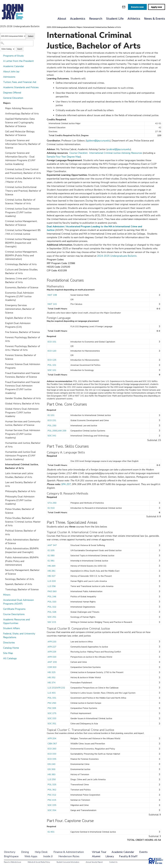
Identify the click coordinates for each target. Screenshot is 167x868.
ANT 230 (52, 662)
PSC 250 (52, 703)
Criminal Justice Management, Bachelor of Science (21, 223)
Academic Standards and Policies (21, 87)
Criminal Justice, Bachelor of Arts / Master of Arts (23, 180)
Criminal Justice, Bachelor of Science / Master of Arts (20, 202)
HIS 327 (52, 576)
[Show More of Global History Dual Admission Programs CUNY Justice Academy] (3, 409)
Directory (10, 852)
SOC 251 (52, 617)
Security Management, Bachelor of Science (22, 572)
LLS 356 (52, 586)
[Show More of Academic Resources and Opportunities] (1, 619)
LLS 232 (52, 688)
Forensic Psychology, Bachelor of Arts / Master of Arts (23, 348)
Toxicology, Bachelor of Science (22, 589)
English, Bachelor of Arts (18, 318)
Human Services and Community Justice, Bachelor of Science (23, 423)
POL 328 (52, 612)
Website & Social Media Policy (39, 862)
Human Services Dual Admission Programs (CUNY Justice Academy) (23, 434)
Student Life (115, 18)
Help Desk (41, 852)
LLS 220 (52, 581)
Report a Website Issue (12, 862)
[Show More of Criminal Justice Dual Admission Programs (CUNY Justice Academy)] (3, 209)
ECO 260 (52, 749)
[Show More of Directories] (1, 642)
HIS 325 (52, 672)
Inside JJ (48, 856)
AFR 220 (52, 642)
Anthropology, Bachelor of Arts (22, 114)
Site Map (8, 653)
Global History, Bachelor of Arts (22, 404)
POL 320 (52, 602)
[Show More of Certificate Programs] (1, 609)
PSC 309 (52, 708)
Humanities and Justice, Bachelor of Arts (23, 445)
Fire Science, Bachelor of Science (22, 332)
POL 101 (52, 365)
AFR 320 (52, 657)
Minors (7, 595)
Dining (25, 852)
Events (143, 852)
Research (96, 18)
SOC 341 (52, 436)
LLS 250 (52, 779)
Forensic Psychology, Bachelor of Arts (23, 339)
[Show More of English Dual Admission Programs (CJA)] (3, 323)
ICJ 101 (51, 415)
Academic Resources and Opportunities (16, 621)
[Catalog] (13, 36)
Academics (78, 18)
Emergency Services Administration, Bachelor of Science (20, 309)
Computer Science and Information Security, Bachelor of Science (23, 144)
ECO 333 (52, 754)
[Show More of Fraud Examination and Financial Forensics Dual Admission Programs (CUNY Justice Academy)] (3, 382)
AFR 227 (52, 647)
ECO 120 (52, 351)
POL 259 (52, 431)
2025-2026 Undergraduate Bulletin (61, 27)
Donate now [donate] (137, 7)
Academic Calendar (14, 66)
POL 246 (52, 597)
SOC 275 (52, 713)
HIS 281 (52, 571)
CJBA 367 (52, 744)
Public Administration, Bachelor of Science (22, 542)
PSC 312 (52, 795)
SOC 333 (52, 718)
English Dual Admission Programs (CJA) (18, 325)
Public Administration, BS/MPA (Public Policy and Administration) (22, 561)
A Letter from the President (18, 61)
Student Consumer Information (68, 862)
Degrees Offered (12, 93)
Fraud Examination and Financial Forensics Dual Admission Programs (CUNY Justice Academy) (22, 388)
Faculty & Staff (128, 856)
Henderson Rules (69, 856)
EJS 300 (51, 769)
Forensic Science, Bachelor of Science (20, 357)
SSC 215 (52, 622)
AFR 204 (52, 738)
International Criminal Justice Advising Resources (116, 153)
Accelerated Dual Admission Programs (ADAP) (18, 602)
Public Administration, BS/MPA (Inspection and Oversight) (22, 550)
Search (20, 49)
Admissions (9, 77)
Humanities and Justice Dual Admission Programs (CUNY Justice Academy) (20, 456)
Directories (9, 643)
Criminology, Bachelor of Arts (21, 264)
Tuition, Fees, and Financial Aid (20, 82)
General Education (13, 98)
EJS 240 (51, 764)
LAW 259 (62, 431)
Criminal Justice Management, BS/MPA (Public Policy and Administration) (21, 255)
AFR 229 (52, 652)
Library (110, 856)
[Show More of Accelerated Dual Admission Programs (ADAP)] (1, 600)
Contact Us (113, 862)
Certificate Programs (14, 609)
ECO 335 (52, 759)
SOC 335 (52, 805)
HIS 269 (52, 566)
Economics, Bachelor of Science (22, 287)
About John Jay (11, 72)
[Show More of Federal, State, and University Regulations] (1, 633)
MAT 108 (52, 295)
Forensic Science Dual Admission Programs (23, 366)
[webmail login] (124, 7)
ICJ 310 (51, 508)
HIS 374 (52, 683)
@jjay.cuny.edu (102, 141)
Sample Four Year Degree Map (63, 157)
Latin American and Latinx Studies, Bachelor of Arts (19, 475)
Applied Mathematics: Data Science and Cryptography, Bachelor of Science (20, 123)
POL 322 (52, 607)
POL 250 (52, 426)
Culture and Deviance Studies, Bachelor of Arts (21, 271)
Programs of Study (13, 56)
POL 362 (52, 790)
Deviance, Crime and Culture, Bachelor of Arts (21, 280)
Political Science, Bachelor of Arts (20, 533)
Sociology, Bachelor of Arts (20, 579)
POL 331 (52, 698)
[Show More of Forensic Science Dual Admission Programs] (3, 364)
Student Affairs (11, 628)
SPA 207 (66, 484)
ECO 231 (52, 420)
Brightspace (11, 856)
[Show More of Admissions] (1, 77)
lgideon (90, 141)
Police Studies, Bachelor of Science (20, 511)
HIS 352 (52, 677)
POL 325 (52, 785)
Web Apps (31, 856)
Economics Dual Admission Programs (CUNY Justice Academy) (19, 296)
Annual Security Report (94, 862)
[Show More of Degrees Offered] (1, 92)
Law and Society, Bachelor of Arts (20, 484)
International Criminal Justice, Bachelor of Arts (22, 466)
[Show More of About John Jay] (1, 71)
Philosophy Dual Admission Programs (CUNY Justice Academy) (20, 500)
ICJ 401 (51, 832)
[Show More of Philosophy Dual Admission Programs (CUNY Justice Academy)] (3, 496)
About (62, 18)
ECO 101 (52, 342)
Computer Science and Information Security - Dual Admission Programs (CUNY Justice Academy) (20, 159)
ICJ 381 (51, 561)
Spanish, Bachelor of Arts (19, 584)
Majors (7, 103)
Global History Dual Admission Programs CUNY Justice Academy (22, 413)
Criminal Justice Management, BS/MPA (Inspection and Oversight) (21, 243)
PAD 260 (52, 591)
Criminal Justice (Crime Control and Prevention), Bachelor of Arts (23, 171)
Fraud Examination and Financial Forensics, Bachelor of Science (22, 375)
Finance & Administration (69, 852)
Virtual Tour (99, 852)
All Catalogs (10, 658)
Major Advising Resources (19, 108)
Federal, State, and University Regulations (19, 635)
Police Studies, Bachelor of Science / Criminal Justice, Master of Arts (23, 522)
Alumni (96, 856)
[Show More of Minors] (1, 595)
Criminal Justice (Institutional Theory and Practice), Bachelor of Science (23, 191)
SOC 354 (52, 810)
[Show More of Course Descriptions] (1, 614)
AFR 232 (61, 688)
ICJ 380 (51, 556)
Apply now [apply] (157, 7)
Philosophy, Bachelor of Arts (20, 491)
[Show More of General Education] (1, 98)
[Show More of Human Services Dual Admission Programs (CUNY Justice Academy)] (3, 430)
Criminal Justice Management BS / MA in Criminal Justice (23, 232)
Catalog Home (11, 648)
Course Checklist (79, 153)
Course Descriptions (14, 614)
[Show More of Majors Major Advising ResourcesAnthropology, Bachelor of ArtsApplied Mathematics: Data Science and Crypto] (1, 103)
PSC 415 (52, 800)
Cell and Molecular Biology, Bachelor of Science (20, 133)
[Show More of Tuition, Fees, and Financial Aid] (1, 82)
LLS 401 (52, 693)
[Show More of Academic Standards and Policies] (1, 87)
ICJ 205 (51, 550)
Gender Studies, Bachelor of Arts (23, 398)
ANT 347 (52, 545)
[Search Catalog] (17, 43)
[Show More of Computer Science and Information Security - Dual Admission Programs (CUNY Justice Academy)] (3, 153)
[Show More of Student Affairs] (1, 628)
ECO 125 (52, 360)
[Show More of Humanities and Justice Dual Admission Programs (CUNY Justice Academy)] (3, 452)
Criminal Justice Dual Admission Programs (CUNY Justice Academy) (22, 212)
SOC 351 (52, 724)
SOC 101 (52, 370)
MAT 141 (52, 304)
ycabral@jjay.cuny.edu (119, 149)
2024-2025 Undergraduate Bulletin (117, 256)
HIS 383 (52, 774)
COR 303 (52, 667)
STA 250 (52, 503)
